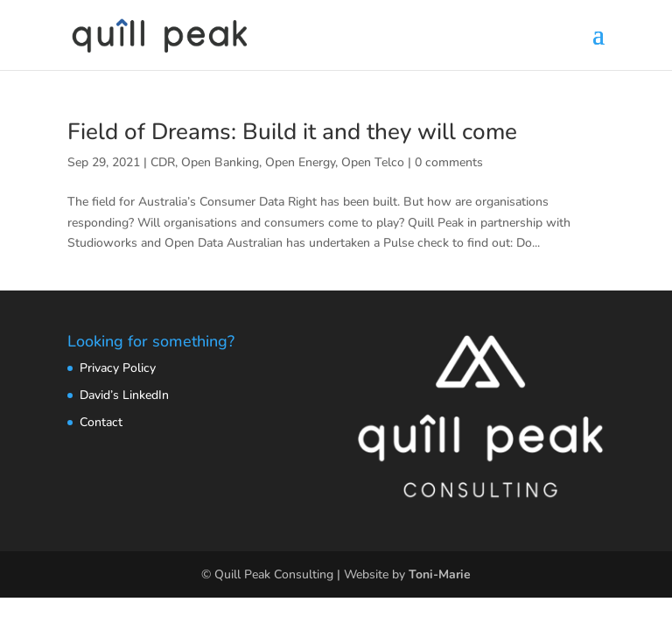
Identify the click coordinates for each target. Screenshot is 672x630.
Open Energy (300, 162)
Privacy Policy (118, 368)
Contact (101, 422)
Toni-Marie (440, 574)
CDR (163, 162)
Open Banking (220, 162)
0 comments (449, 162)
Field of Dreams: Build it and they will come (292, 132)
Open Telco (373, 162)
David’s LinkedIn (124, 395)
